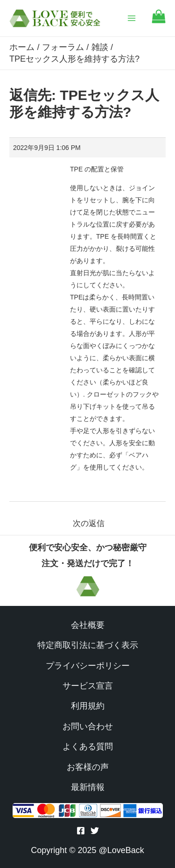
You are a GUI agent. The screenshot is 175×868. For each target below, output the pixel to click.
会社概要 (88, 625)
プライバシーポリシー (88, 666)
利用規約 (88, 706)
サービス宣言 (88, 686)
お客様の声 (88, 767)
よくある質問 (88, 747)
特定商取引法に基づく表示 (88, 645)
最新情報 (88, 787)
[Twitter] (95, 831)
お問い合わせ (88, 726)
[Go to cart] (159, 21)
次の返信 (89, 523)
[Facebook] (81, 831)
